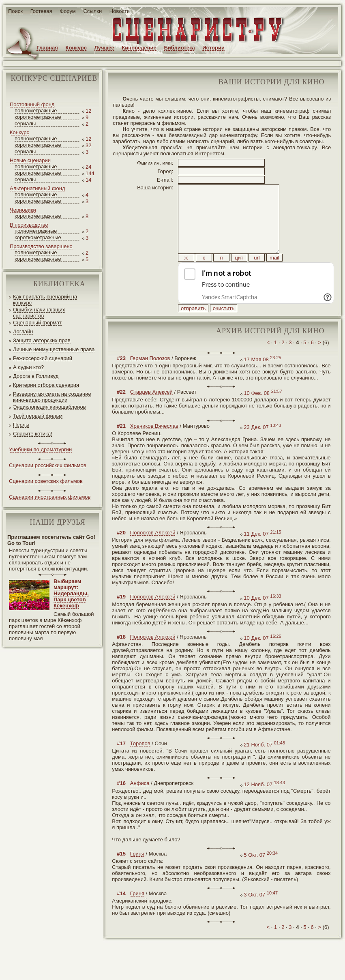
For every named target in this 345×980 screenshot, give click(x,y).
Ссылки (92, 11)
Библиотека (179, 48)
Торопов (140, 762)
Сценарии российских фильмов (48, 465)
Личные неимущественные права (54, 349)
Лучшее (104, 48)
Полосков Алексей (153, 551)
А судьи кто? (28, 367)
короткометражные (38, 117)
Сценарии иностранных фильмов (50, 497)
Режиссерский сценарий (43, 358)
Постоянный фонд (32, 104)
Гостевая (41, 11)
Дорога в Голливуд (36, 376)
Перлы (21, 425)
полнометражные (36, 110)
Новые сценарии (30, 160)
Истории (213, 48)
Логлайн (23, 331)
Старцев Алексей (151, 410)
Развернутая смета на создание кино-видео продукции (52, 397)
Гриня (137, 872)
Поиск (15, 11)
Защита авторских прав (42, 340)
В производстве (29, 225)
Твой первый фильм (38, 416)
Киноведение (139, 48)
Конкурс (76, 48)
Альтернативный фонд (37, 188)
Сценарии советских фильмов (46, 481)
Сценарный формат (37, 323)
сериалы (25, 123)
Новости (120, 11)
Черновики (23, 210)
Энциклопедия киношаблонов (49, 407)
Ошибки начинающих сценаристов (39, 313)
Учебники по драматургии (40, 449)
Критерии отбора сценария (46, 385)
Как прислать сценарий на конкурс (45, 300)
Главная (47, 48)
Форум (68, 11)
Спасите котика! (33, 434)
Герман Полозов (150, 376)
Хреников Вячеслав (154, 444)
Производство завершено (41, 246)
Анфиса (140, 801)
